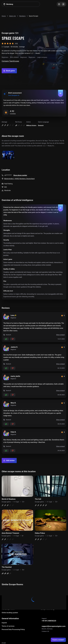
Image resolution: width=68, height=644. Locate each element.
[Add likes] (6, 339)
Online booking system (10, 613)
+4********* (8, 175)
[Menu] (61, 4)
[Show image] (8, 155)
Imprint (4, 623)
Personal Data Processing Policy (13, 629)
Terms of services (8, 626)
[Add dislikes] (13, 339)
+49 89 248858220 (49, 621)
